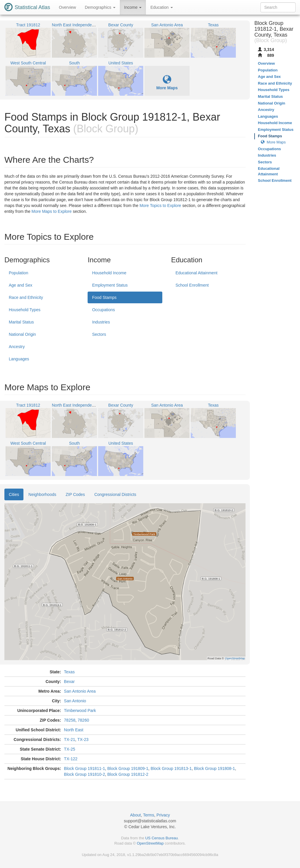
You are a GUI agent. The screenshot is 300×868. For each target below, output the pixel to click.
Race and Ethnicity (26, 297)
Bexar (69, 682)
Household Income (109, 273)
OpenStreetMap (150, 843)
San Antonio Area (80, 691)
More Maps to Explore (52, 211)
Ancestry (17, 347)
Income (133, 7)
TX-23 (83, 739)
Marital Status (21, 322)
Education (161, 7)
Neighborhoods (42, 494)
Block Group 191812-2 (128, 774)
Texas (69, 672)
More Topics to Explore (160, 206)
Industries (101, 322)
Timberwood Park (80, 711)
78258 (70, 720)
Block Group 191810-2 (84, 774)
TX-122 (71, 759)
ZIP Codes (75, 494)
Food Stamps (104, 297)
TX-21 (69, 739)
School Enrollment (192, 285)
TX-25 (69, 749)
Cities (14, 494)
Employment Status (110, 285)
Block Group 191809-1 (128, 768)
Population (18, 273)
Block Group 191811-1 (84, 768)
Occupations (103, 310)
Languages (19, 359)
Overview (67, 7)
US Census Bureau (162, 838)
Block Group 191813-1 (171, 768)
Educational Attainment (196, 273)
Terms (149, 815)
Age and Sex (21, 285)
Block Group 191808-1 (214, 768)
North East (74, 730)
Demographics (100, 7)
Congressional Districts (115, 494)
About (135, 815)
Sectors (99, 334)
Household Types (25, 310)
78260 (83, 720)
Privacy (163, 815)
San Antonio (75, 701)
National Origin (22, 334)
